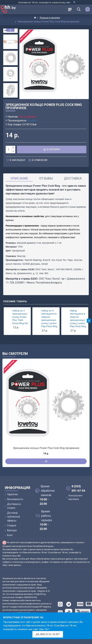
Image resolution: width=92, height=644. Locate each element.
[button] (10, 97)
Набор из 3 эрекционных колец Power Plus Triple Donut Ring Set (20, 317)
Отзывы (46, 178)
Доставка (73, 178)
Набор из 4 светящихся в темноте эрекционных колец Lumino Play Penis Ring (49, 319)
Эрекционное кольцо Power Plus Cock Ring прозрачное (46, 448)
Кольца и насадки (50, 18)
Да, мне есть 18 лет (48, 634)
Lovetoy (32, 121)
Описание (19, 178)
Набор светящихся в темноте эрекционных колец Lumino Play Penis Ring (78, 319)
